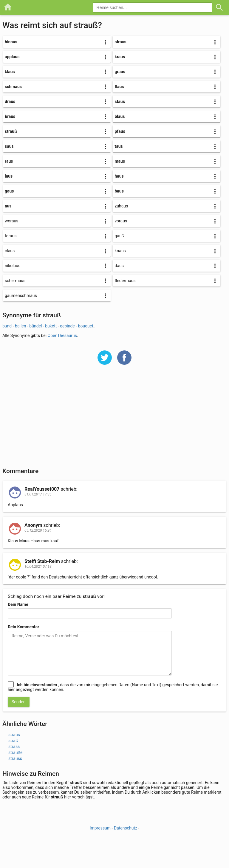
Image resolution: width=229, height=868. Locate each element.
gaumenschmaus (21, 296)
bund (7, 326)
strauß (11, 131)
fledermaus (125, 281)
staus (120, 101)
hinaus (11, 42)
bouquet (86, 326)
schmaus (13, 87)
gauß (119, 236)
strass (14, 747)
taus (119, 146)
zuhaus (121, 206)
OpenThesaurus (62, 335)
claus (10, 251)
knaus (120, 251)
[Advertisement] (114, 420)
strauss (15, 758)
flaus (119, 87)
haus (119, 176)
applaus (12, 57)
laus (9, 176)
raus (9, 161)
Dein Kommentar (23, 627)
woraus (12, 221)
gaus (9, 191)
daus (119, 266)
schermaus (15, 281)
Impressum (100, 828)
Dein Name (18, 604)
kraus (120, 57)
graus (120, 72)
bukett (51, 326)
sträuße (15, 752)
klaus (10, 72)
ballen (20, 326)
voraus (121, 221)
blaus (120, 116)
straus (120, 42)
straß (13, 741)
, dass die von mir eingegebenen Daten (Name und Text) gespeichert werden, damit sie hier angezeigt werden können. (113, 687)
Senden (19, 702)
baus (119, 191)
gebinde (67, 326)
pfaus (120, 131)
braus (10, 116)
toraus (11, 236)
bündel (35, 326)
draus (10, 101)
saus (9, 146)
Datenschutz (126, 828)
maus (120, 161)
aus (8, 206)
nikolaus (13, 266)
